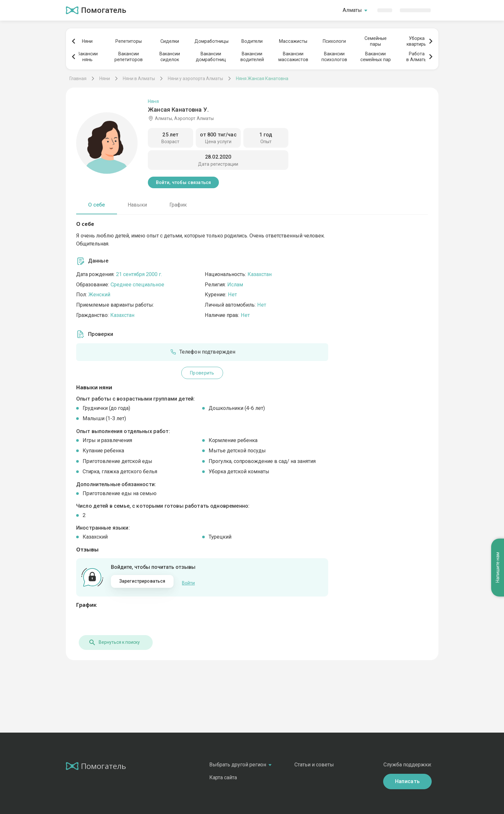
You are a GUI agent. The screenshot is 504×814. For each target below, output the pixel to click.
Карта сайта (223, 774)
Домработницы (211, 41)
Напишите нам (498, 460)
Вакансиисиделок (170, 57)
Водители (252, 41)
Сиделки (170, 41)
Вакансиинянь (87, 57)
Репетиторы (129, 41)
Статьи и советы (314, 761)
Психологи (334, 41)
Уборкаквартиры (417, 41)
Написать (408, 778)
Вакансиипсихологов (334, 57)
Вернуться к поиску (112, 639)
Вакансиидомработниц (211, 57)
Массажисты (293, 41)
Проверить (202, 373)
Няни (87, 41)
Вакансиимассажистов (293, 57)
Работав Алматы (417, 57)
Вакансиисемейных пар (376, 57)
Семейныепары (376, 41)
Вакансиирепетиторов (129, 57)
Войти (188, 581)
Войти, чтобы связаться (184, 182)
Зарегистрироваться (142, 581)
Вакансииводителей (252, 57)
